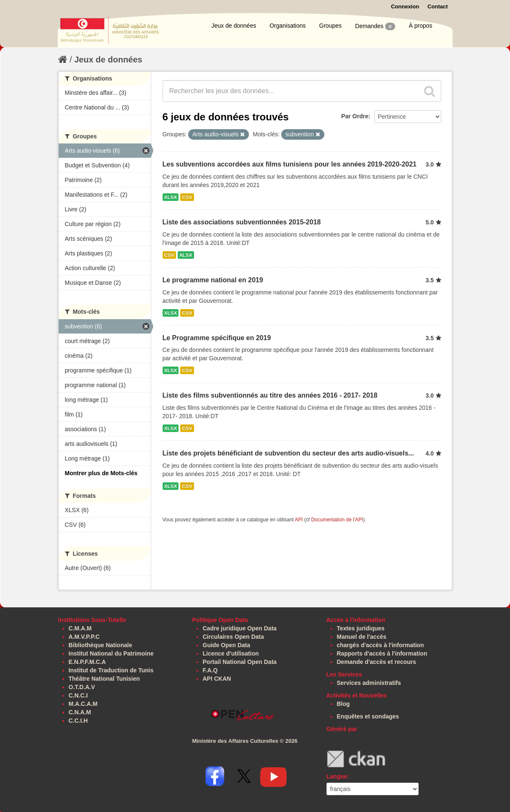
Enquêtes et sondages (368, 716)
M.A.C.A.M (83, 704)
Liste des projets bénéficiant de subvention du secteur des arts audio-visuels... (288, 453)
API (299, 520)
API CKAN (217, 679)
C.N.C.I (78, 695)
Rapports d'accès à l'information (382, 653)
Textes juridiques (361, 628)
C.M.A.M (80, 628)
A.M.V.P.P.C (84, 637)
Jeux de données (234, 26)
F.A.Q (210, 670)
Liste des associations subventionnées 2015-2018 (242, 222)
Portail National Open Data (240, 662)
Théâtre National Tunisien (104, 679)
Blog (343, 704)
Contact (438, 7)
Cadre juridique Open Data (240, 628)
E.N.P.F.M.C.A (87, 662)
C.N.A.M (80, 712)
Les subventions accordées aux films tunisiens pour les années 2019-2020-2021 (290, 164)
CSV (187, 197)
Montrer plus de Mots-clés (101, 473)
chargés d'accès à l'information (381, 645)
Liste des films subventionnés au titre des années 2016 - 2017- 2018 (270, 395)
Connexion (405, 7)
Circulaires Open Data (233, 637)
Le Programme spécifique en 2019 (217, 338)
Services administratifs (369, 683)
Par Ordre (355, 116)
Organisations (287, 26)
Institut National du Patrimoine (111, 653)
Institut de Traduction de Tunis (111, 670)
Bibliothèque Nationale (101, 645)
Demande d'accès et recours (377, 662)
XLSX (171, 197)
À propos (420, 26)
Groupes (331, 26)
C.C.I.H (78, 721)
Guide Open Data (227, 645)
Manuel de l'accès (362, 637)
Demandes (375, 26)
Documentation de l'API (337, 520)
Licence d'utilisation (231, 653)
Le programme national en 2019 (213, 280)
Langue (337, 776)
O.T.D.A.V (82, 687)
